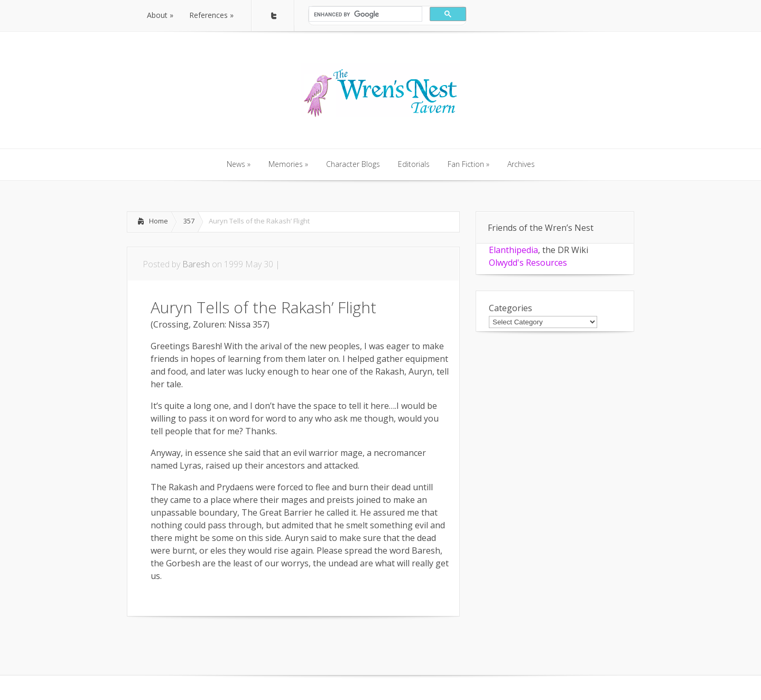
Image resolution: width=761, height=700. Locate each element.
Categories (511, 308)
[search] (364, 14)
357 (189, 221)
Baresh (196, 264)
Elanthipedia (513, 250)
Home (159, 221)
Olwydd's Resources (528, 263)
